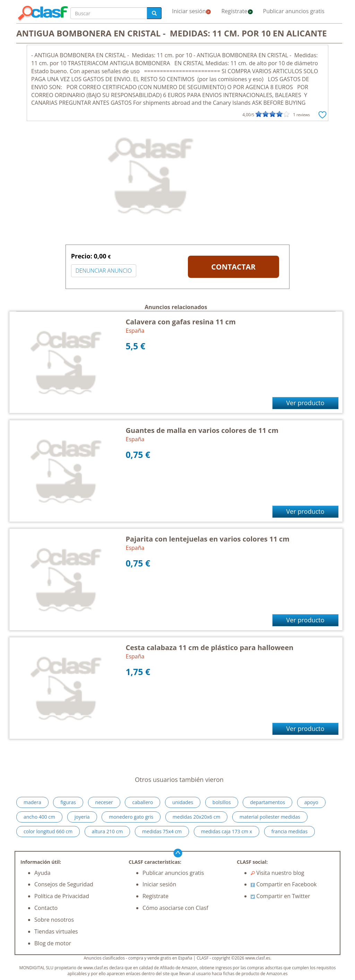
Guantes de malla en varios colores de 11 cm (202, 430)
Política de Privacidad (62, 896)
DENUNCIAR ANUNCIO (104, 271)
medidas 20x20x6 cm (197, 817)
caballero (142, 802)
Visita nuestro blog (278, 873)
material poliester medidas (270, 817)
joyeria (82, 817)
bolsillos (222, 802)
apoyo (311, 802)
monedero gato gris (131, 817)
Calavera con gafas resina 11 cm (181, 322)
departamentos (267, 802)
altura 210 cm (107, 831)
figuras (68, 802)
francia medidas (289, 831)
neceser (104, 802)
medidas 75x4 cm (162, 831)
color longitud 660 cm (48, 831)
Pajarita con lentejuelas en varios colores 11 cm (208, 539)
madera (32, 802)
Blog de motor (53, 943)
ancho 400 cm (39, 817)
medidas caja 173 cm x (227, 831)
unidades (183, 802)
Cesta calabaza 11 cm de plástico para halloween (210, 647)
